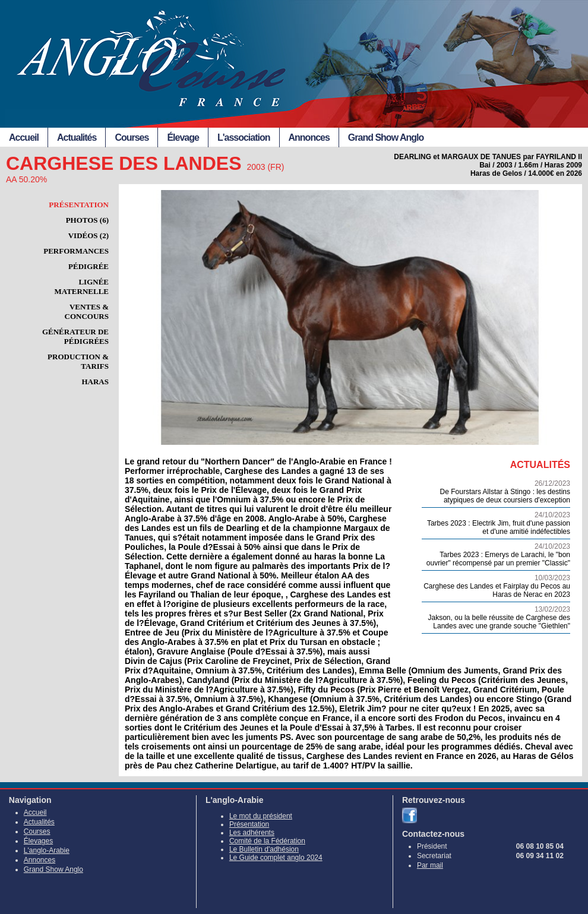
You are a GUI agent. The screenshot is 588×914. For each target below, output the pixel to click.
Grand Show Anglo (386, 137)
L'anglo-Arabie (47, 850)
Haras (95, 382)
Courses (132, 137)
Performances (76, 251)
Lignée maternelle (82, 287)
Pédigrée (88, 266)
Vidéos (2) (88, 235)
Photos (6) (87, 220)
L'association (244, 137)
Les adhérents (252, 833)
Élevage (183, 137)
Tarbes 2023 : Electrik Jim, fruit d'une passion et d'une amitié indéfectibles (496, 523)
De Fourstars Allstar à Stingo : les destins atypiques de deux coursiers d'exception (496, 492)
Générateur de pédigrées (75, 336)
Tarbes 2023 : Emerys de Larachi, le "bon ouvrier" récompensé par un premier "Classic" (496, 555)
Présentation (79, 205)
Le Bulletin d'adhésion (264, 849)
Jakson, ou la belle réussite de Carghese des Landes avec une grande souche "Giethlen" (496, 618)
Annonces (309, 137)
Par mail (430, 865)
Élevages (38, 841)
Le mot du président (261, 816)
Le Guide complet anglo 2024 (276, 858)
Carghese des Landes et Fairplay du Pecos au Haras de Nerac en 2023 (496, 586)
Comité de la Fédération (267, 841)
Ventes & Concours (87, 311)
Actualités (77, 137)
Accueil (24, 137)
